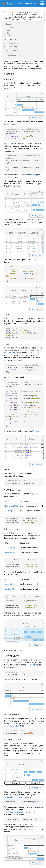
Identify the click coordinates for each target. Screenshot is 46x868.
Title (9, 30)
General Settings (11, 47)
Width (9, 36)
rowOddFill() (10, 548)
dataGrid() (31, 665)
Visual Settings (10, 39)
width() (23, 473)
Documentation (28, 3)
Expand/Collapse (13, 56)
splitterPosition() (11, 726)
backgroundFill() (12, 506)
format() (34, 175)
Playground (37, 118)
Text (9, 33)
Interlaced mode (13, 43)
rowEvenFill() (10, 553)
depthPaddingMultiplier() (14, 812)
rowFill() (9, 511)
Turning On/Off (13, 50)
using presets (10, 353)
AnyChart (12, 3)
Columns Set (12, 28)
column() (8, 124)
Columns (8, 24)
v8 (25, 17)
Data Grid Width (13, 53)
